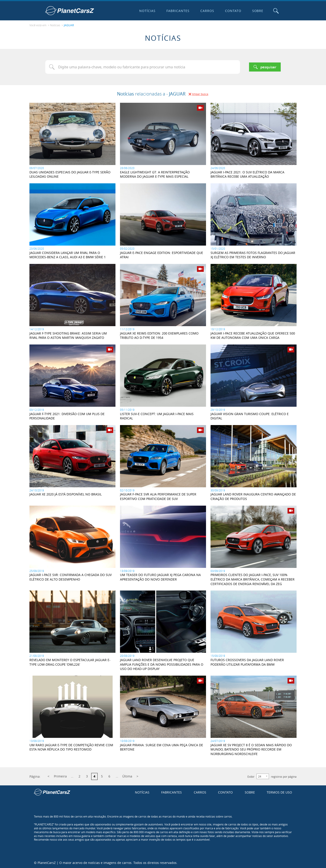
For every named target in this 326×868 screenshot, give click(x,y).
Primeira (60, 776)
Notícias (147, 11)
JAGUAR (69, 25)
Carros (207, 11)
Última (127, 776)
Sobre (257, 11)
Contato (233, 11)
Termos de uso (279, 792)
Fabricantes (178, 11)
